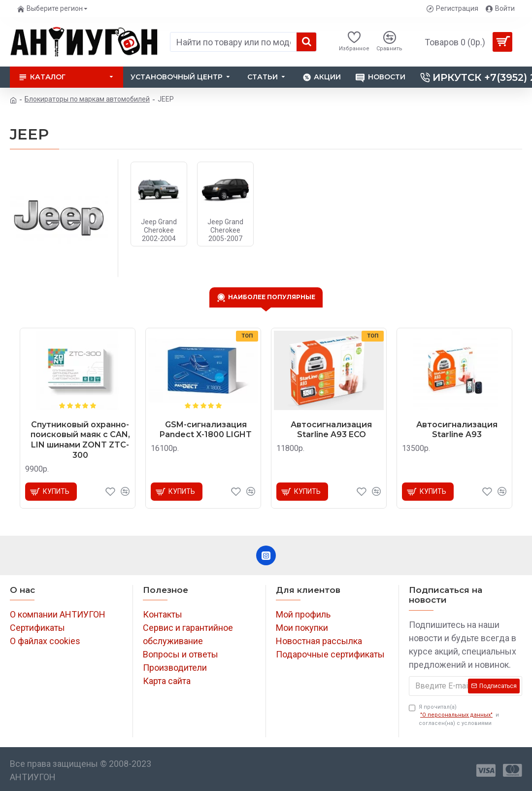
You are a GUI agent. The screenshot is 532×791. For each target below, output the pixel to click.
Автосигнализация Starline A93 (457, 430)
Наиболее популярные (272, 297)
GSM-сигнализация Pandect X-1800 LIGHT (206, 430)
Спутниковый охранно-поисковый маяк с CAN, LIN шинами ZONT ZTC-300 (80, 440)
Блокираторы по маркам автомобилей (87, 99)
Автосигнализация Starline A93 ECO (331, 430)
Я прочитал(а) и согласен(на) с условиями (454, 715)
